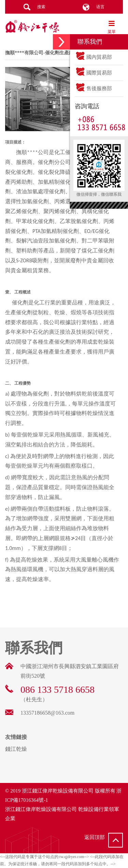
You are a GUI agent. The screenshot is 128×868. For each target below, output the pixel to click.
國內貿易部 (93, 57)
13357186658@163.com (47, 713)
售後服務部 (93, 88)
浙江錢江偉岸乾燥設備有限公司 (58, 791)
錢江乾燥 (32, 27)
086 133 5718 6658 (58, 690)
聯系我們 (34, 648)
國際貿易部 (93, 73)
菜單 (112, 27)
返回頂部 (104, 840)
